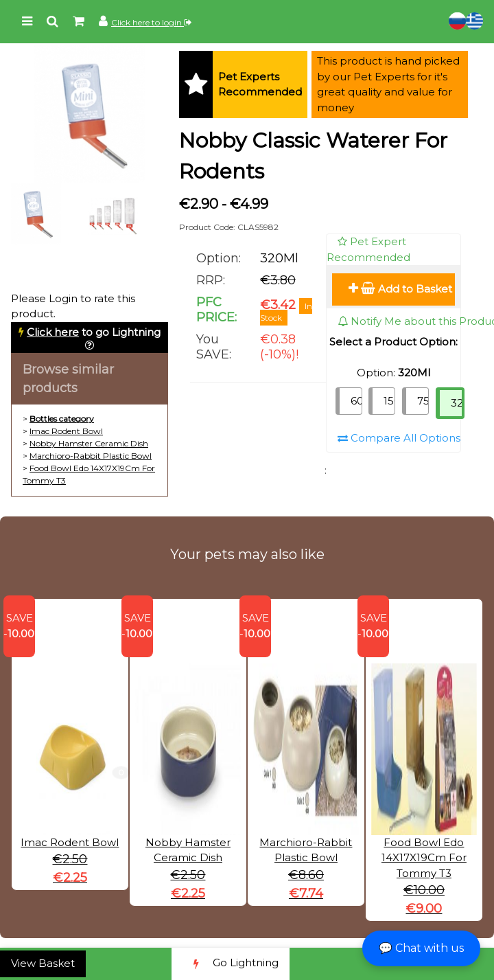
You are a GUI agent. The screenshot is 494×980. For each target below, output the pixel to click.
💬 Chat (421, 948)
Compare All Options (399, 438)
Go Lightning (231, 964)
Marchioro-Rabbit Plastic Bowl (91, 456)
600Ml (356, 401)
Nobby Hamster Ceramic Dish (89, 443)
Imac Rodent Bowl (66, 431)
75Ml (423, 401)
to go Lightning (94, 332)
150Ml (389, 401)
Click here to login (151, 22)
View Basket (43, 963)
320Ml (458, 403)
